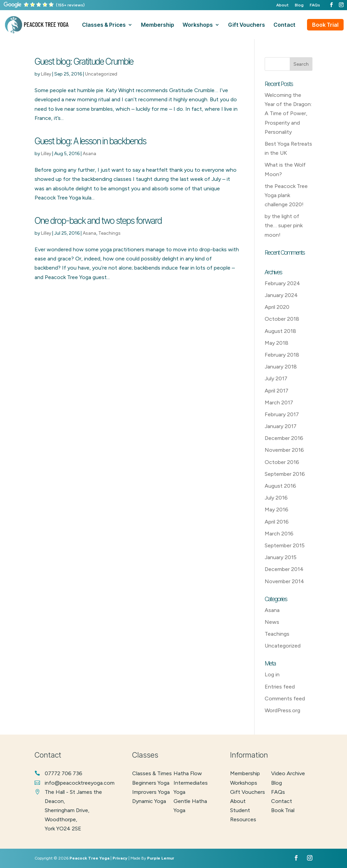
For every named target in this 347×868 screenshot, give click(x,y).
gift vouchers (247, 25)
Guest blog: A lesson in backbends (90, 141)
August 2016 (280, 486)
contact (284, 25)
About (282, 5)
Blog (299, 5)
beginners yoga (151, 783)
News (272, 622)
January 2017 (281, 426)
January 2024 (281, 295)
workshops (198, 25)
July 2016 (276, 498)
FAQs (315, 5)
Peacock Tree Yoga (89, 858)
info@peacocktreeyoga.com (80, 783)
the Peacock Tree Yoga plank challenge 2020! (286, 195)
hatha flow (188, 773)
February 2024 (282, 283)
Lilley (46, 74)
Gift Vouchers (248, 792)
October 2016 (282, 462)
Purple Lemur (161, 858)
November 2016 (284, 450)
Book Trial (325, 25)
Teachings (109, 233)
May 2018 (277, 343)
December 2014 (284, 569)
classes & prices (104, 25)
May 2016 (277, 510)
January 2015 (281, 557)
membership (158, 25)
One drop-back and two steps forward (98, 221)
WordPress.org (282, 710)
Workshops (244, 783)
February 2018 (282, 355)
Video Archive (288, 773)
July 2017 (276, 378)
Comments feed (285, 698)
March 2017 (279, 403)
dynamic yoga (149, 801)
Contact (282, 801)
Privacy (120, 858)
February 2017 (282, 414)
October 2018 (282, 319)
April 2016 (277, 522)
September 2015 (285, 545)
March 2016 (279, 534)
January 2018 (281, 367)
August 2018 (280, 331)
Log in (272, 674)
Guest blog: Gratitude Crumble (84, 61)
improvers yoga (151, 792)
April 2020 (277, 307)
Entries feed (280, 687)
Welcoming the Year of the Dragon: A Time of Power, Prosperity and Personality (288, 113)
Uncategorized (101, 74)
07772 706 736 (64, 773)
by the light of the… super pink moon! (284, 225)
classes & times (152, 773)
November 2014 (284, 581)
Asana (89, 154)
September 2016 (285, 474)
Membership (245, 773)
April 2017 (277, 391)
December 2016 (284, 438)
